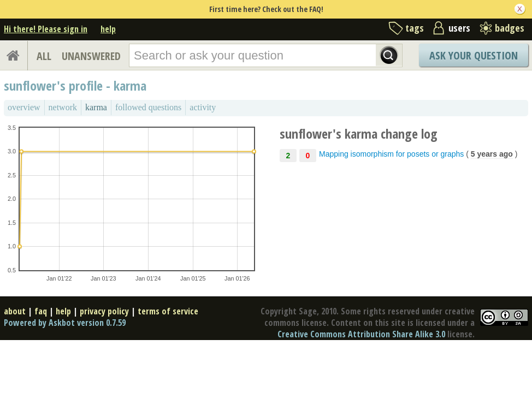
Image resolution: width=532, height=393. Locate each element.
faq (41, 311)
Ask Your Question (474, 55)
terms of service (168, 311)
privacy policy (104, 311)
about (15, 311)
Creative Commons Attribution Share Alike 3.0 (361, 334)
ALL (44, 56)
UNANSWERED (91, 56)
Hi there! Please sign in (46, 29)
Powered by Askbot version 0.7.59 (65, 323)
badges (510, 28)
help (108, 29)
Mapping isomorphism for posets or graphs (391, 154)
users (459, 28)
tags (415, 28)
